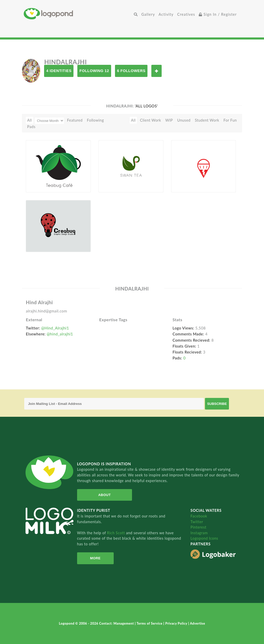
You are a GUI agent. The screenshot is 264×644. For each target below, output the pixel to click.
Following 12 (94, 71)
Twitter (197, 522)
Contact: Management (117, 623)
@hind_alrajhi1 (60, 334)
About (105, 495)
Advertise (198, 623)
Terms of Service (150, 623)
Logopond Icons (204, 538)
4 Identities (59, 71)
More (95, 558)
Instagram (199, 533)
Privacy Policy (177, 623)
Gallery (148, 14)
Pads (31, 127)
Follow (156, 71)
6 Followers (131, 71)
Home (78, 14)
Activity (166, 14)
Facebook (199, 516)
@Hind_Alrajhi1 (55, 328)
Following (95, 120)
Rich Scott (117, 533)
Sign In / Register (218, 14)
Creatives (186, 14)
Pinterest (199, 527)
